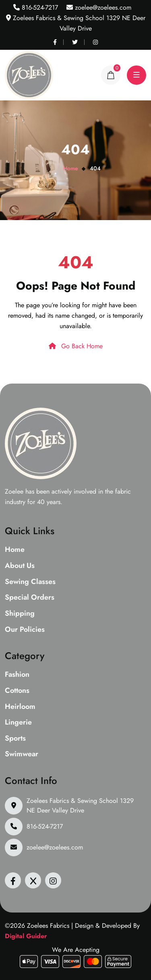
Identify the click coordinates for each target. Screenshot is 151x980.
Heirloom (20, 707)
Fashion (17, 675)
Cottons (17, 691)
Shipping (20, 614)
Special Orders (30, 598)
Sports (15, 739)
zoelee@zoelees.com (102, 7)
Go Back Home (76, 346)
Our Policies (25, 630)
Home (71, 168)
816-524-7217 (39, 7)
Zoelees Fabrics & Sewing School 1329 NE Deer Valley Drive (80, 805)
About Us (20, 566)
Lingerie (18, 723)
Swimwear (22, 754)
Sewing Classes (30, 582)
